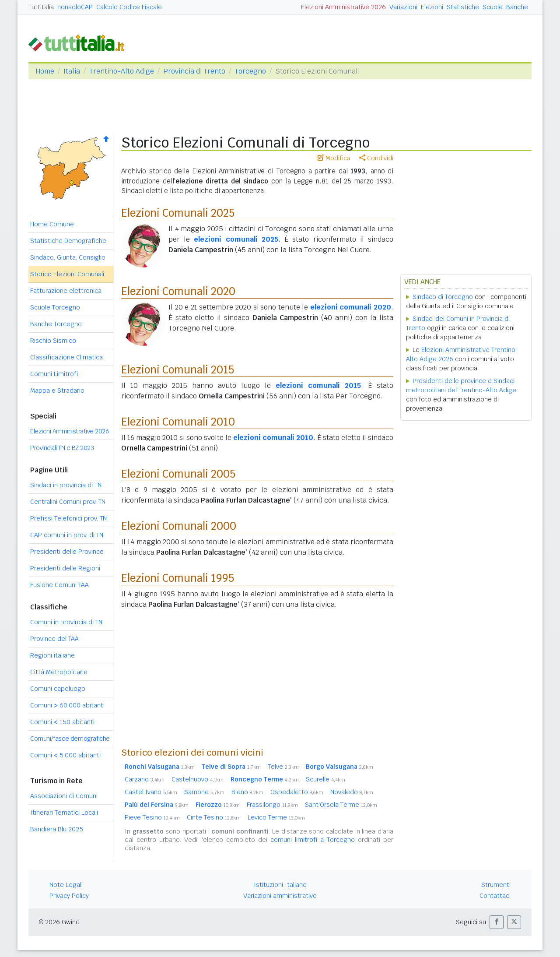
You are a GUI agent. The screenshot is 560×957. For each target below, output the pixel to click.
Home (45, 71)
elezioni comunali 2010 (273, 438)
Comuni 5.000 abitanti (65, 755)
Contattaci (495, 896)
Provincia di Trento (194, 71)
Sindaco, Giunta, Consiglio (68, 257)
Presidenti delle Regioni (65, 568)
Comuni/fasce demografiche (70, 739)
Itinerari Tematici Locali (64, 813)
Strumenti (496, 885)
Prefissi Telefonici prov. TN (68, 518)
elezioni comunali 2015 (318, 385)
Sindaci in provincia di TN (66, 485)
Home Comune (52, 224)
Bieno (247, 792)
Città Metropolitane (59, 672)
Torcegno (250, 71)
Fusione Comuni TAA (59, 585)
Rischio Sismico (53, 341)
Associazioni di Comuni (64, 796)
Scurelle (325, 779)
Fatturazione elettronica (66, 291)
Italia (72, 71)
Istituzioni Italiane (280, 885)
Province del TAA (54, 639)
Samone (204, 792)
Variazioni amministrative (280, 896)
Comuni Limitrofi (54, 374)
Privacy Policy (69, 896)
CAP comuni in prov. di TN (67, 535)
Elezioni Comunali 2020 (178, 291)
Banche (517, 7)
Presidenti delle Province (67, 552)
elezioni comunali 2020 (351, 307)
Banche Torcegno (56, 324)
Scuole (493, 7)
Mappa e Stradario (57, 391)
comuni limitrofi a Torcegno (313, 840)
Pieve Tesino (152, 817)
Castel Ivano (151, 792)
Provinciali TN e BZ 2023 (62, 448)
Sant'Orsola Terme (341, 805)
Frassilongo (272, 805)
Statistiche (463, 7)
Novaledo (352, 792)
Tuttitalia (41, 7)
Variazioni (403, 7)
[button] (497, 922)
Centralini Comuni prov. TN (68, 502)
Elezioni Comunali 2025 (178, 213)
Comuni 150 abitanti (62, 722)
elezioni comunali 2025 (236, 239)
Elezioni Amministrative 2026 (343, 7)
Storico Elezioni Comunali (67, 274)
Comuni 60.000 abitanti (67, 705)
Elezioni (432, 7)
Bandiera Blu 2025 (57, 829)
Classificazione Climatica (66, 357)
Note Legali (66, 885)
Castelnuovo (198, 779)
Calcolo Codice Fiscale (129, 7)
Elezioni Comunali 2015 (178, 370)
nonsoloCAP (75, 7)
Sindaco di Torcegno (443, 297)
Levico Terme (276, 817)
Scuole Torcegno (55, 307)
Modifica (334, 158)
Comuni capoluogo (58, 689)
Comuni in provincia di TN (66, 622)
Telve (283, 767)
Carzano (145, 779)
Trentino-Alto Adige (122, 71)
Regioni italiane (52, 655)
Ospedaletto (297, 792)
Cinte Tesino (214, 817)
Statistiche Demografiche (68, 241)
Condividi (376, 158)
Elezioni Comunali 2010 (178, 422)
